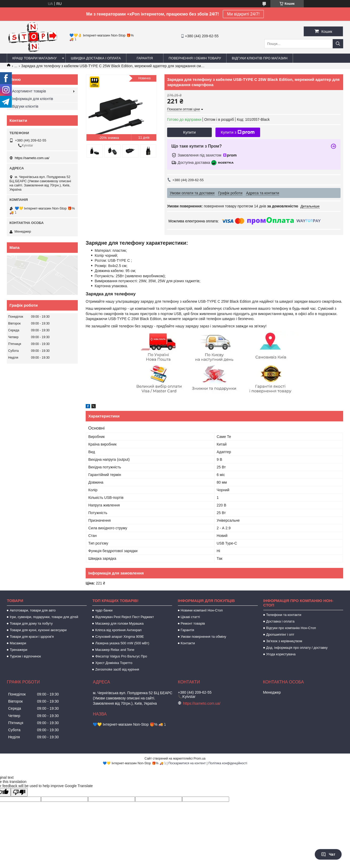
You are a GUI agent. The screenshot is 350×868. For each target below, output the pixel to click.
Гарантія (145, 58)
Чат (328, 854)
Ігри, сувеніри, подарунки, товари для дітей (44, 617)
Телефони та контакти (284, 615)
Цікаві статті (190, 617)
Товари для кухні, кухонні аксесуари (38, 630)
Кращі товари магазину (35, 58)
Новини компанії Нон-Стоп (202, 610)
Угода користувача (281, 654)
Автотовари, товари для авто (33, 610)
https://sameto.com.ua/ (32, 158)
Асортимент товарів (29, 91)
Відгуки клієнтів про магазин (259, 58)
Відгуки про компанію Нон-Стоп (291, 628)
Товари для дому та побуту (31, 623)
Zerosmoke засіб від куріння (117, 669)
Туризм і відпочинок (25, 656)
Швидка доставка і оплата (96, 58)
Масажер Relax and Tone (115, 650)
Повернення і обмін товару (195, 58)
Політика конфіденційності (228, 763)
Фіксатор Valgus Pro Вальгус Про (121, 656)
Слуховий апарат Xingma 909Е (119, 637)
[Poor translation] (19, 792)
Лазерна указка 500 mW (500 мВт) (122, 643)
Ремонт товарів (193, 623)
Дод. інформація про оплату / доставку (297, 648)
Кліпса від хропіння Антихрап (118, 630)
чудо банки (104, 610)
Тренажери (19, 650)
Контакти (188, 643)
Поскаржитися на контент (187, 763)
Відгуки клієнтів (25, 106)
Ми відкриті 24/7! (243, 14)
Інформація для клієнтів (33, 99)
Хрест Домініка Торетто (114, 663)
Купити (189, 132)
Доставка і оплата (280, 621)
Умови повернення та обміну (204, 637)
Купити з (238, 132)
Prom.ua (200, 759)
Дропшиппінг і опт (280, 634)
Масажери (18, 643)
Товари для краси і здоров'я (32, 637)
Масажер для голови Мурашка (119, 623)
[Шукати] (338, 44)
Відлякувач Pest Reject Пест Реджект (124, 617)
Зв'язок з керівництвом (284, 641)
